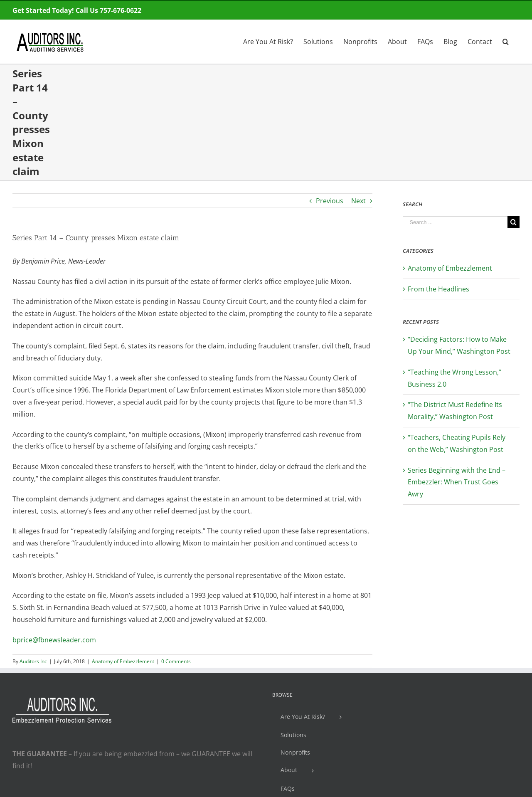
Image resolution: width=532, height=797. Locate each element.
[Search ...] (455, 222)
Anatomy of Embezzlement (123, 661)
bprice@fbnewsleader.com (54, 640)
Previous (330, 201)
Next (358, 201)
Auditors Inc (33, 661)
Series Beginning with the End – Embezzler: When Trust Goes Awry (457, 482)
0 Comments (176, 661)
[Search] (506, 41)
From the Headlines (438, 289)
